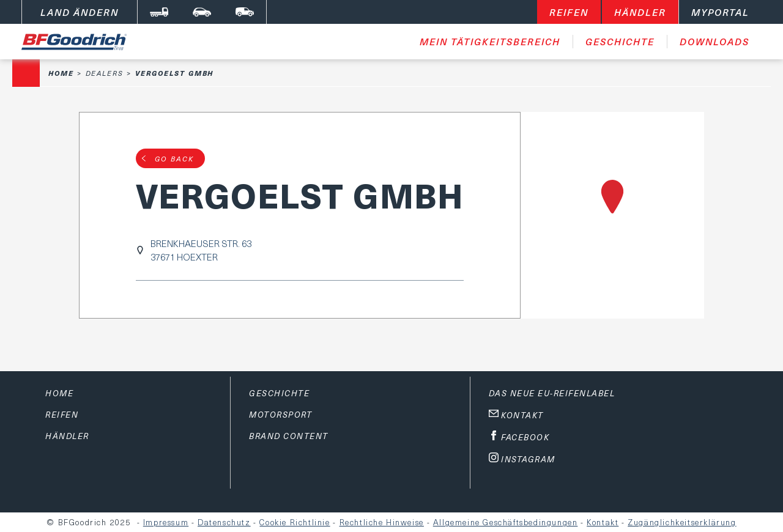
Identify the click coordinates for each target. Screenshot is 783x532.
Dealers (105, 73)
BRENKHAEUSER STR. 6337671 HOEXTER (201, 250)
